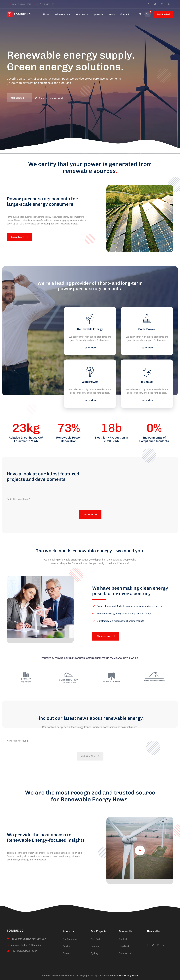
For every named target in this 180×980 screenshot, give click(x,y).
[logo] (19, 14)
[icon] (148, 4)
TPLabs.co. (104, 976)
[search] (140, 14)
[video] (140, 850)
